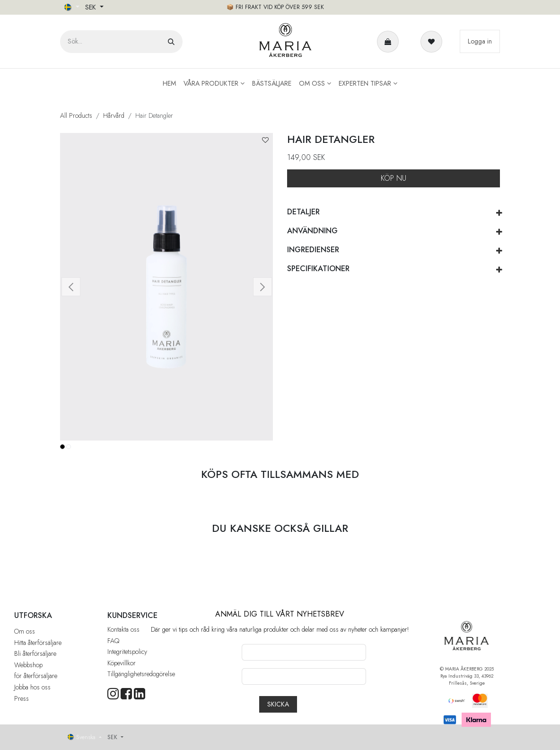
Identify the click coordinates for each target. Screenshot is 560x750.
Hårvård (114, 115)
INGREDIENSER (313, 250)
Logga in (480, 41)
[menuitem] (169, 84)
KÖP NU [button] (394, 178)
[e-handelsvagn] (390, 42)
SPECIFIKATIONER (318, 269)
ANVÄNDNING (312, 231)
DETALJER (303, 212)
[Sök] (171, 42)
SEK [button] (92, 7)
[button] (265, 140)
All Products (76, 115)
